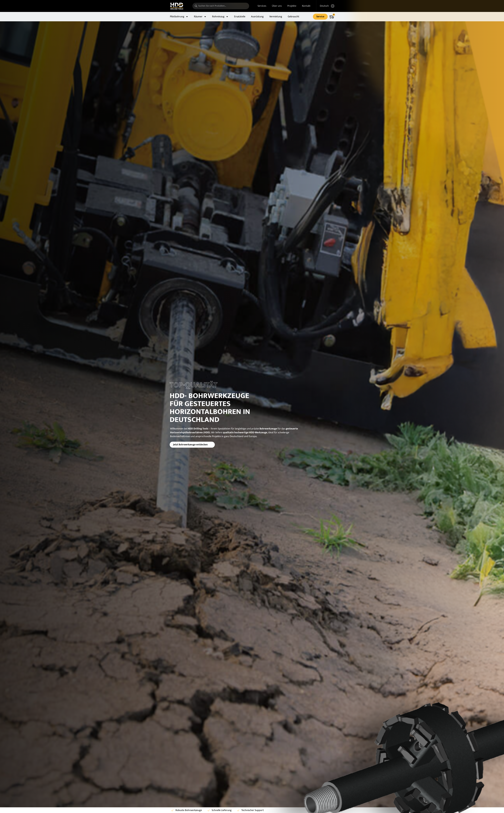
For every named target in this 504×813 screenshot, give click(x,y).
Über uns (277, 6)
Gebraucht (294, 17)
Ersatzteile (240, 17)
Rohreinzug (220, 17)
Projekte (292, 6)
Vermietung (276, 17)
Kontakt (306, 6)
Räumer (200, 17)
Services (262, 6)
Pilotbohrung (179, 17)
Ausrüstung (257, 17)
